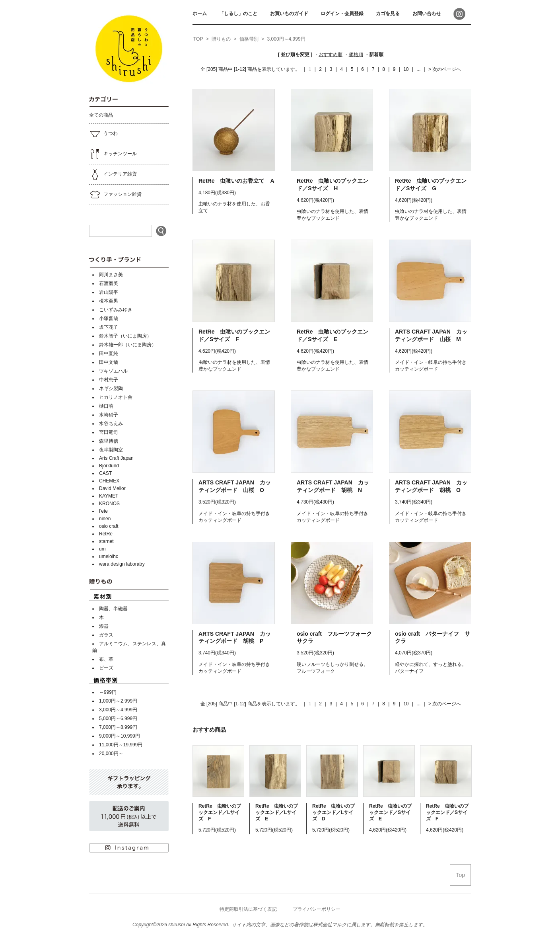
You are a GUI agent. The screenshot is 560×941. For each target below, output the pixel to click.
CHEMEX (109, 481)
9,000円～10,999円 (120, 736)
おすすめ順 (331, 55)
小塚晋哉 (109, 318)
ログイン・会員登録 (342, 14)
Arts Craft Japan (116, 458)
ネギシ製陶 (111, 389)
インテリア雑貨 (113, 174)
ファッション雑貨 (115, 195)
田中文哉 (109, 362)
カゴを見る (388, 14)
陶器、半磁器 (113, 609)
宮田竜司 (109, 432)
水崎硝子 (109, 415)
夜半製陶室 (111, 450)
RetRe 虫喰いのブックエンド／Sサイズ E (390, 812)
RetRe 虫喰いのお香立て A (236, 181)
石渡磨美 (109, 283)
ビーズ (106, 668)
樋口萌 (106, 406)
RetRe (106, 534)
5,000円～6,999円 (118, 718)
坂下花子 (109, 327)
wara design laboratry (122, 564)
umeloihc (109, 556)
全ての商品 (101, 115)
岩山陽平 (109, 292)
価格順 (356, 55)
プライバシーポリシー (317, 909)
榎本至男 (109, 301)
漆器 (104, 626)
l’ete (103, 511)
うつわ (103, 134)
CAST (105, 473)
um (102, 549)
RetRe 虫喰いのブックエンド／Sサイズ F (447, 812)
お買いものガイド (289, 14)
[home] (198, 39)
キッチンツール (113, 154)
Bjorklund (109, 466)
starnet (106, 541)
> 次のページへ (445, 69)
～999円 (108, 692)
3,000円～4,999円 (118, 710)
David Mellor (112, 488)
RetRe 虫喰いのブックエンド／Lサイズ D (333, 812)
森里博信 (109, 441)
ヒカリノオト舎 (116, 397)
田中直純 (109, 353)
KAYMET (109, 496)
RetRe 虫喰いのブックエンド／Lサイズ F (220, 812)
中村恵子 (109, 380)
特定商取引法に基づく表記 (248, 909)
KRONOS (109, 504)
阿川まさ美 (111, 275)
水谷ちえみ (111, 424)
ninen (105, 519)
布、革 (106, 659)
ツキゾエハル (113, 371)
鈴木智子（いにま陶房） (125, 336)
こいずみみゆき (116, 310)
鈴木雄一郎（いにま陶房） (128, 345)
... (418, 69)
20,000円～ (111, 754)
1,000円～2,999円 (118, 701)
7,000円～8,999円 (118, 727)
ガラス (106, 635)
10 (406, 69)
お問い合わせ (427, 14)
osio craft (109, 526)
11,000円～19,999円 (121, 745)
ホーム (200, 14)
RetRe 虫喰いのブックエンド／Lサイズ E (277, 812)
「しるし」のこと (238, 14)
